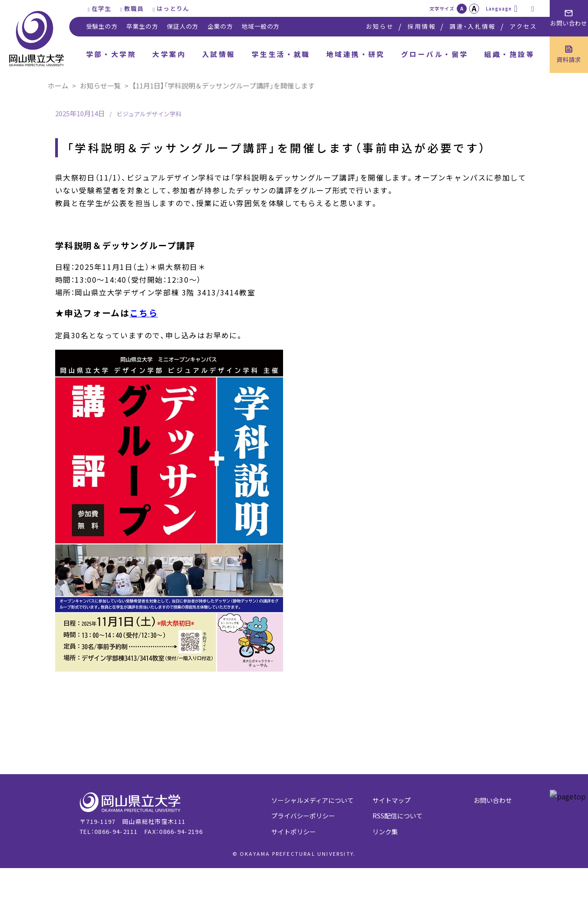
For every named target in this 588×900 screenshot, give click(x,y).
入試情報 (219, 54)
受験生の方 (102, 26)
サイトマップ (392, 800)
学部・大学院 (111, 54)
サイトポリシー (294, 832)
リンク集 (385, 832)
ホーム (58, 85)
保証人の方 (183, 26)
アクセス (523, 26)
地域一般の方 (260, 26)
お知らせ (380, 26)
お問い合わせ (493, 800)
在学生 (101, 8)
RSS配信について (397, 816)
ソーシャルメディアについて (312, 800)
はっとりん (173, 8)
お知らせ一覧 (100, 85)
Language (499, 8)
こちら (144, 313)
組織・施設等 (509, 54)
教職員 (134, 8)
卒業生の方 (142, 26)
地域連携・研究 (356, 54)
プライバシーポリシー (303, 816)
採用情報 (421, 26)
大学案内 (169, 54)
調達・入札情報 (472, 26)
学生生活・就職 (281, 54)
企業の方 (220, 26)
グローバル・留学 (435, 54)
